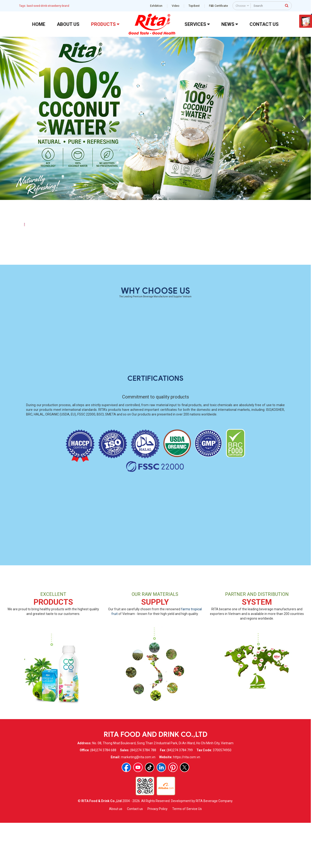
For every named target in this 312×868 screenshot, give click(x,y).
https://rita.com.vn (187, 802)
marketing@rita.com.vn (138, 802)
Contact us (135, 853)
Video (175, 6)
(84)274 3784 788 (143, 795)
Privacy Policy (158, 853)
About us (116, 853)
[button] (7, 118)
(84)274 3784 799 (180, 795)
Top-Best (194, 6)
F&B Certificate (218, 6)
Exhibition (156, 6)
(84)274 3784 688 (103, 795)
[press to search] (287, 5)
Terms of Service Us (187, 853)
